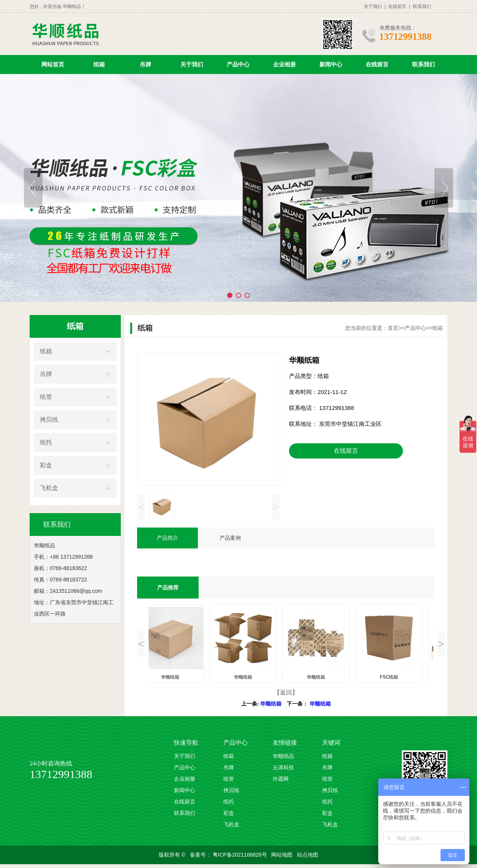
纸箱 (99, 64)
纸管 (46, 397)
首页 (393, 328)
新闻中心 (331, 64)
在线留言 (397, 6)
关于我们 (373, 6)
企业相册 (284, 64)
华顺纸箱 (271, 704)
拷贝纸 (49, 420)
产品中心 (238, 64)
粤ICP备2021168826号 (241, 855)
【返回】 (286, 692)
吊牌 (145, 64)
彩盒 (46, 465)
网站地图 (283, 855)
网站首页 (53, 64)
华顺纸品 (283, 756)
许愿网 (281, 779)
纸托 (46, 442)
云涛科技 (283, 768)
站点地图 (308, 855)
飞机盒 (49, 488)
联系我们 (422, 6)
